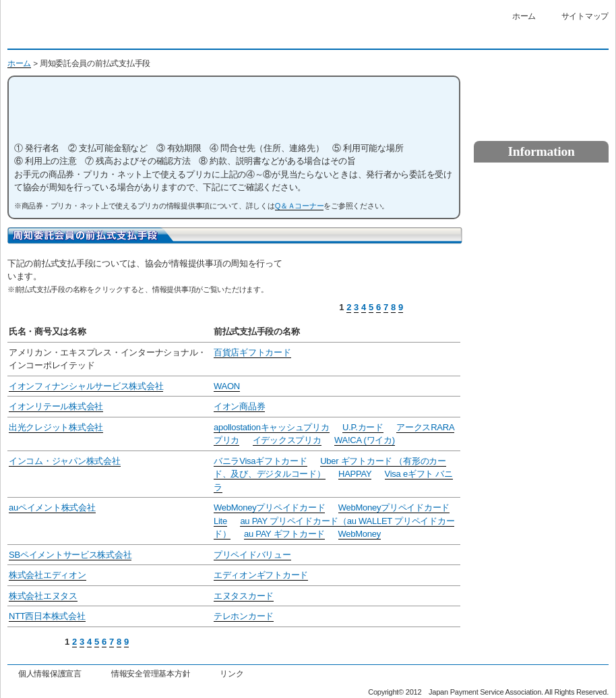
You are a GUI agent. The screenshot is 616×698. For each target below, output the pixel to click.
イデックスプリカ (287, 440)
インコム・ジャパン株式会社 (65, 461)
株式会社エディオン (48, 575)
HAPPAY (355, 474)
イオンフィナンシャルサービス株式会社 (86, 386)
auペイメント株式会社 (52, 507)
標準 (393, 37)
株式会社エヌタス (43, 596)
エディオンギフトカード (261, 575)
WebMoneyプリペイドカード (269, 507)
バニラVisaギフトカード (260, 461)
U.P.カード (363, 427)
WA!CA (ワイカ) (365, 440)
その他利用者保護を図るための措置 (541, 282)
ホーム (524, 16)
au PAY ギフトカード (284, 534)
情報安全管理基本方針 (151, 673)
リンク (232, 673)
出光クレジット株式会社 (56, 427)
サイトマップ (585, 16)
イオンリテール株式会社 (56, 406)
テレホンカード (244, 616)
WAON (227, 386)
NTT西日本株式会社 (47, 616)
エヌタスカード (244, 596)
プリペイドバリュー (252, 555)
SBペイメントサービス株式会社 (70, 555)
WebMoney (360, 534)
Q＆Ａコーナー (300, 206)
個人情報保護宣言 (50, 673)
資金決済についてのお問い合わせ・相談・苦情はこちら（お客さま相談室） (541, 90)
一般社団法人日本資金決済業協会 (127, 28)
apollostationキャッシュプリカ (272, 427)
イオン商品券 (239, 406)
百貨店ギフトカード (252, 352)
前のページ (432, 308)
